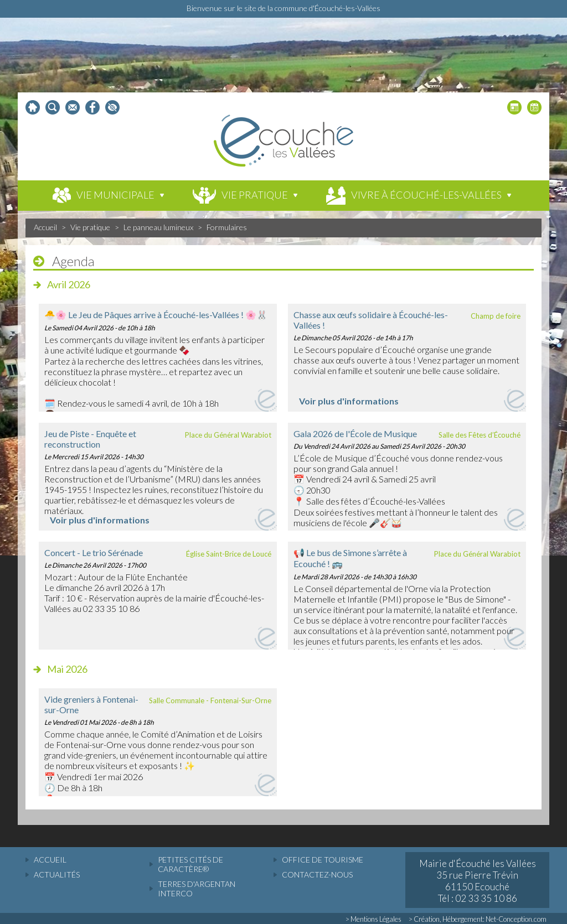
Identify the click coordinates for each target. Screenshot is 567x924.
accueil (50, 860)
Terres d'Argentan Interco (197, 889)
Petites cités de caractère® (190, 864)
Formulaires (227, 227)
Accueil (45, 227)
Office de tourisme (323, 860)
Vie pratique (90, 227)
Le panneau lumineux (158, 227)
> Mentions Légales (373, 919)
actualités (57, 874)
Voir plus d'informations (349, 401)
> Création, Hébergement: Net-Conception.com (478, 919)
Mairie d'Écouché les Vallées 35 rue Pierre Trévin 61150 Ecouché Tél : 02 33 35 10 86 (478, 881)
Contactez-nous (317, 874)
